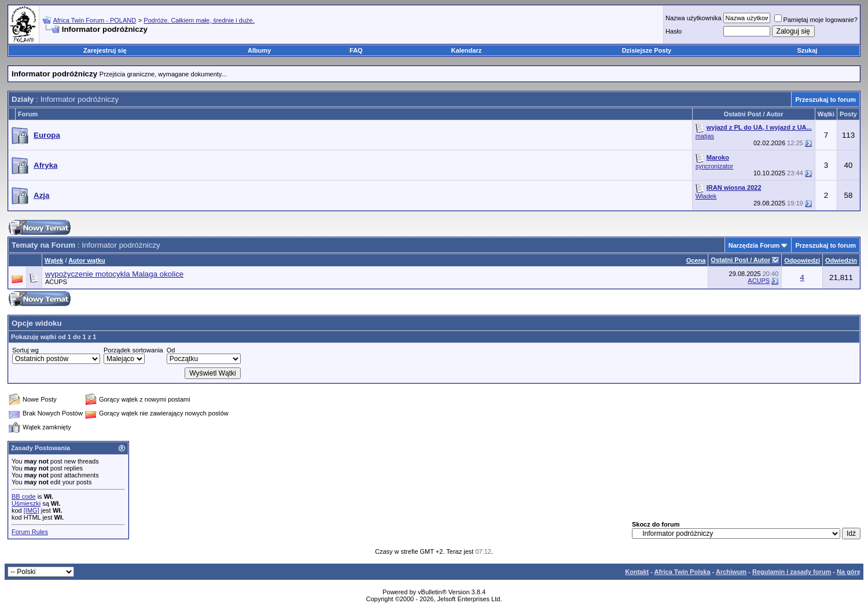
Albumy (259, 50)
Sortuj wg (25, 350)
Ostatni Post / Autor (740, 260)
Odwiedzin (841, 260)
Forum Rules (30, 532)
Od (171, 350)
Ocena (696, 260)
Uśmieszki (26, 503)
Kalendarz (467, 50)
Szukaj (808, 50)
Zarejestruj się (105, 50)
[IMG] (32, 510)
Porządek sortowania (133, 350)
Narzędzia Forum (754, 245)
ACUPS (56, 282)
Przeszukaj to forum (825, 100)
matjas (705, 136)
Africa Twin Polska (683, 572)
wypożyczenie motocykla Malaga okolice (114, 274)
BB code (24, 496)
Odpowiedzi (802, 260)
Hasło (674, 31)
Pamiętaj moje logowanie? (816, 20)
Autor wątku (87, 260)
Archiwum (731, 572)
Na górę (849, 572)
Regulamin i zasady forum (792, 572)
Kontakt (637, 572)
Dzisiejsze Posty (647, 50)
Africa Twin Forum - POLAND (95, 20)
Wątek (54, 260)
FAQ (356, 50)
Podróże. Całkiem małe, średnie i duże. (199, 20)
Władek (706, 196)
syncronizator (714, 166)
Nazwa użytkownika (694, 18)
